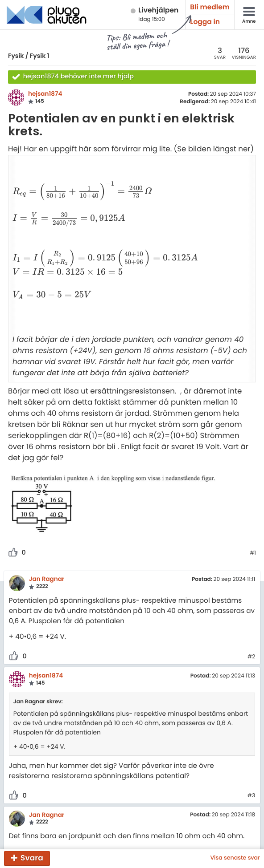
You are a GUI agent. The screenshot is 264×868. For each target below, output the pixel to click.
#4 (251, 823)
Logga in (205, 22)
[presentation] (78, 188)
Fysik (16, 56)
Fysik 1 (40, 56)
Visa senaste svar (235, 858)
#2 (251, 624)
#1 (253, 520)
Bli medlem (210, 7)
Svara (32, 858)
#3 (251, 763)
